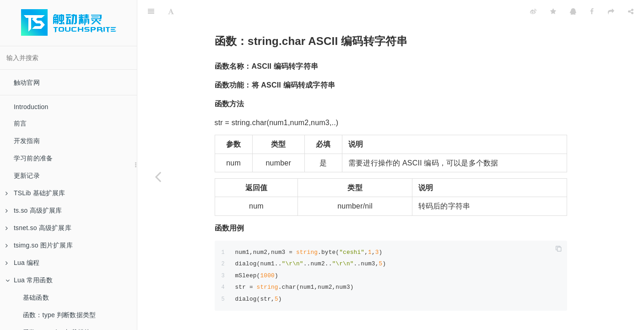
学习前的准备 (33, 158)
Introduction (31, 107)
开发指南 (27, 141)
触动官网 (27, 82)
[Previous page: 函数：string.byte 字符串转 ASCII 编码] (158, 176)
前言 (20, 123)
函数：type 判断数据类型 (59, 315)
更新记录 (27, 176)
